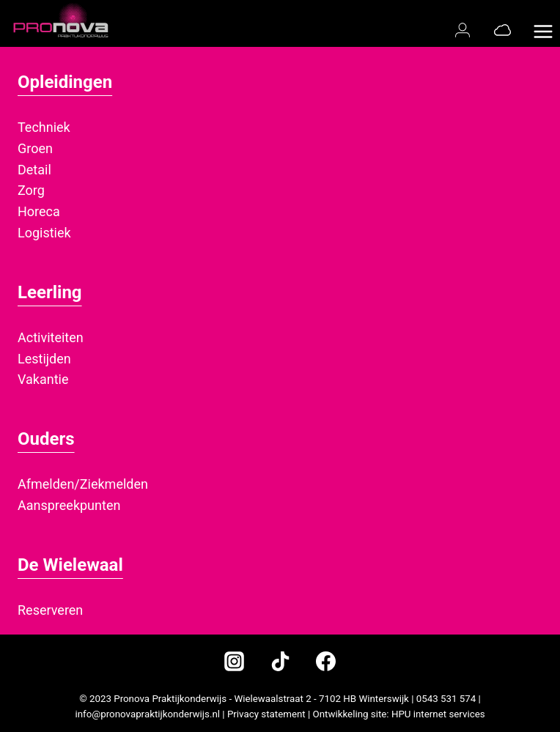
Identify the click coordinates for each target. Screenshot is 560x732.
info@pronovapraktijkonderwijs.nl (147, 714)
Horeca (39, 211)
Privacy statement (266, 714)
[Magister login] (466, 30)
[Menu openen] (543, 23)
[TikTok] (280, 662)
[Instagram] (235, 662)
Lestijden (44, 359)
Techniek (44, 127)
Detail (34, 170)
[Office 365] (502, 30)
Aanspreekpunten (69, 505)
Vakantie (43, 379)
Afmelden (46, 484)
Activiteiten (51, 337)
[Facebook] (325, 662)
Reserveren (50, 610)
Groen (35, 148)
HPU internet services (438, 714)
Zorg (31, 190)
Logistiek (44, 233)
